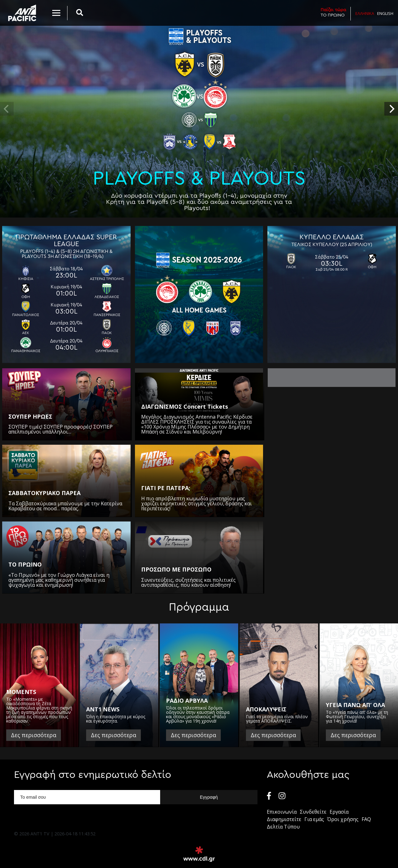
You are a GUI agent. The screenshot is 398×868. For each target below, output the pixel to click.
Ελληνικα (365, 13)
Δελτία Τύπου (283, 827)
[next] (391, 109)
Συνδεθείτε (313, 812)
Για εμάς (314, 819)
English (385, 13)
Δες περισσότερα (34, 735)
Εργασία (339, 812)
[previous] (7, 109)
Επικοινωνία (282, 812)
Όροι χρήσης (343, 819)
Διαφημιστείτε (284, 819)
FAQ (366, 819)
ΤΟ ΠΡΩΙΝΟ (333, 12)
